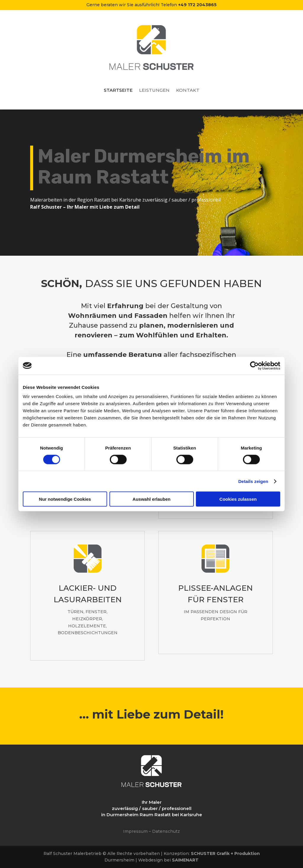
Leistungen (154, 91)
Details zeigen (253, 481)
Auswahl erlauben (151, 499)
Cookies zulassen (238, 499)
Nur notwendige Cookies (65, 499)
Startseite (118, 91)
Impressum (135, 831)
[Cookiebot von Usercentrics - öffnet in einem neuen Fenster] (254, 365)
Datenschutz (166, 831)
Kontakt (188, 91)
